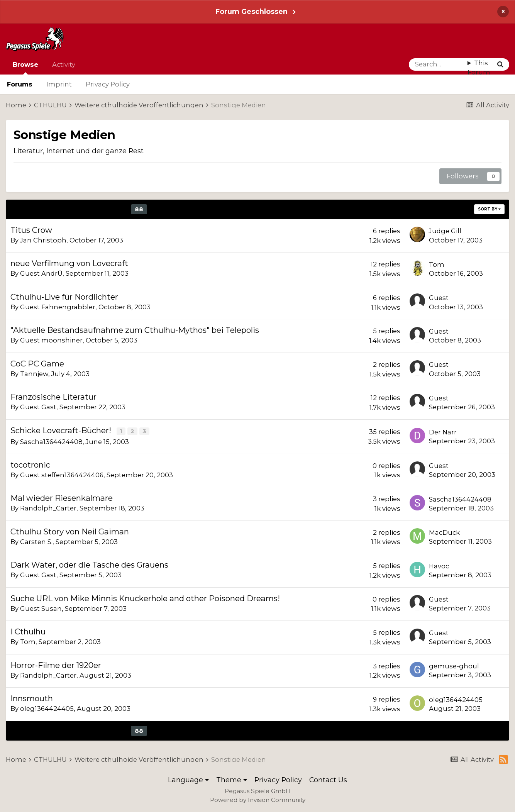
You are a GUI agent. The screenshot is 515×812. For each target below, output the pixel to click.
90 (173, 209)
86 (105, 209)
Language (188, 779)
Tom (437, 264)
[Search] (438, 64)
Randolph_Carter (48, 508)
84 (72, 209)
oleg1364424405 (47, 708)
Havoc (439, 566)
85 (89, 209)
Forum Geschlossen (252, 11)
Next (226, 209)
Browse (25, 68)
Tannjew (34, 374)
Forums (20, 84)
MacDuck (444, 532)
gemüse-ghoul (454, 666)
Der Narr (443, 432)
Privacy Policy (108, 84)
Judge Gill (445, 231)
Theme (232, 779)
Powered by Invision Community (258, 799)
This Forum (479, 68)
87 (122, 209)
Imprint (59, 84)
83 (55, 209)
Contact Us (328, 779)
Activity (64, 64)
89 (156, 209)
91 (189, 209)
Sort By (489, 209)
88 (139, 209)
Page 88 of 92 (284, 209)
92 (205, 209)
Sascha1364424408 (51, 441)
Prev (34, 209)
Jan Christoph (43, 240)
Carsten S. (36, 541)
